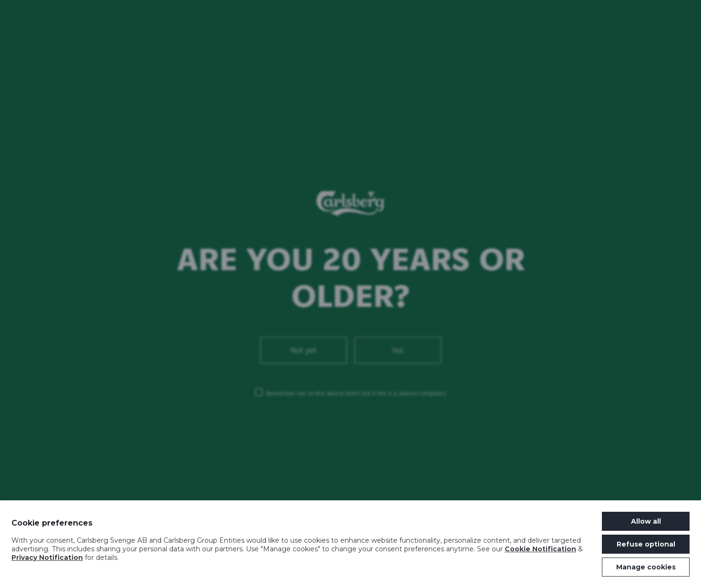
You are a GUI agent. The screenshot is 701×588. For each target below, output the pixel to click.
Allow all (646, 521)
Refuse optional (646, 544)
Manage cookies (646, 567)
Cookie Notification (540, 549)
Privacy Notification (47, 558)
